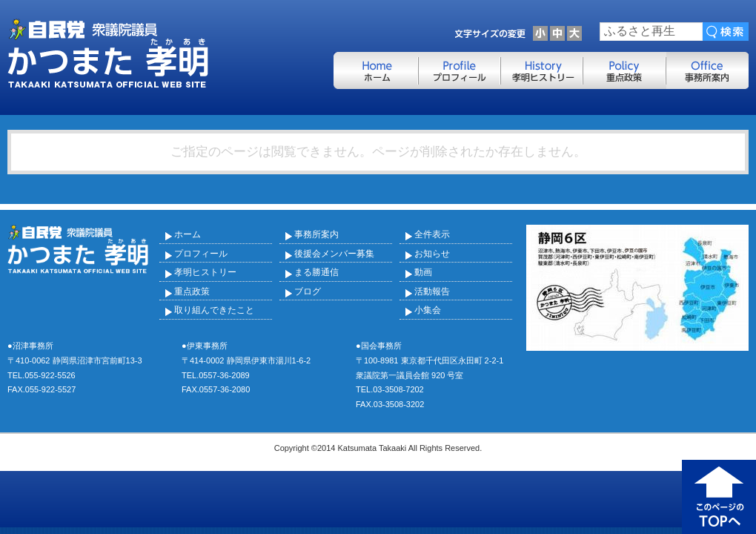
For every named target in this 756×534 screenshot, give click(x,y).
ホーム (188, 234)
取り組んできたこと (214, 310)
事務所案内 (316, 234)
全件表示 (432, 234)
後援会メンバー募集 (334, 254)
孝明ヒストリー (205, 272)
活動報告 (432, 291)
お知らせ (432, 254)
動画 (423, 272)
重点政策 (192, 291)
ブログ (308, 291)
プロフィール (201, 254)
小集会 (428, 310)
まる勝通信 (316, 272)
